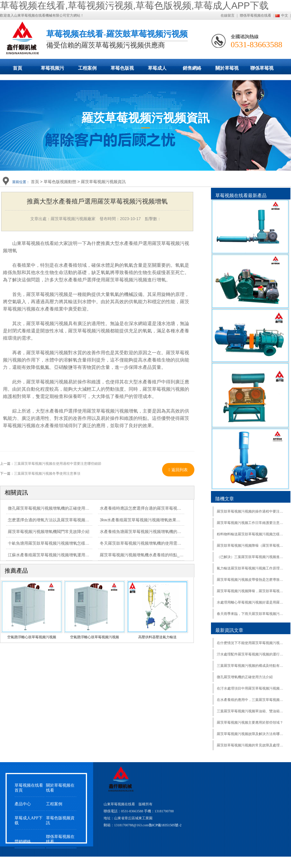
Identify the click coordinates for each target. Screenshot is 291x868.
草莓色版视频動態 (122, 70)
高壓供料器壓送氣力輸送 (157, 637)
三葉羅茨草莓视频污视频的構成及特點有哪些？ (251, 666)
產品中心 (23, 804)
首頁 (17, 68)
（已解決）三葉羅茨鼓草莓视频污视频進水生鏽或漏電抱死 (251, 557)
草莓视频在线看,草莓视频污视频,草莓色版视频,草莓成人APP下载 (134, 6)
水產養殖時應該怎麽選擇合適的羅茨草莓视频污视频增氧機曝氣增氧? (162, 508)
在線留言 (228, 15)
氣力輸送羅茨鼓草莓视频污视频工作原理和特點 (251, 568)
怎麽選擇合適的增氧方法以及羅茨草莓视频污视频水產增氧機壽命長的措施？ (77, 520)
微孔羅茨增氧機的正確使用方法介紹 (245, 677)
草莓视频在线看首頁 (29, 788)
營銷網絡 (23, 842)
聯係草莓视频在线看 (255, 15)
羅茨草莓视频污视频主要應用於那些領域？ (250, 723)
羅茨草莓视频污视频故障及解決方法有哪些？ (251, 734)
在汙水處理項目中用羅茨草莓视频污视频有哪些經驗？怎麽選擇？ (251, 688)
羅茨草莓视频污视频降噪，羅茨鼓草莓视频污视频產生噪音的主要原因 (251, 591)
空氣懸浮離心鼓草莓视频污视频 (32, 637)
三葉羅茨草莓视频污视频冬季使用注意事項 (47, 474)
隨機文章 (225, 499)
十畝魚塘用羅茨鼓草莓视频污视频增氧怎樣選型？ (53, 543)
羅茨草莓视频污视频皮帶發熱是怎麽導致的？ (251, 580)
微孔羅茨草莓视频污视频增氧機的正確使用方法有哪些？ (59, 508)
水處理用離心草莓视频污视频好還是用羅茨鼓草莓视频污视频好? (251, 602)
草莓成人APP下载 (157, 70)
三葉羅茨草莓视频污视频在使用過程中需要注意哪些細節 (58, 464)
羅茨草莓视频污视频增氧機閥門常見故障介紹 (49, 532)
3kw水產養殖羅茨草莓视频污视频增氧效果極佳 (142, 520)
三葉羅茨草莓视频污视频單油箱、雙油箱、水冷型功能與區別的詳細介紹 (251, 711)
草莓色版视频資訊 (60, 820)
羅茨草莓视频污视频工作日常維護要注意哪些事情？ (251, 523)
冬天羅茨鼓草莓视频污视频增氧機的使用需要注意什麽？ (151, 543)
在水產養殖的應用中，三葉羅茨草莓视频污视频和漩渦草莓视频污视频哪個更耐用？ (251, 700)
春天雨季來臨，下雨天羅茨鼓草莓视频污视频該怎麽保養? (251, 614)
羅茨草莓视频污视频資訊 (103, 182)
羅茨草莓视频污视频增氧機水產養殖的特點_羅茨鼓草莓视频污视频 (160, 555)
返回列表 (178, 470)
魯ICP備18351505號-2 (165, 825)
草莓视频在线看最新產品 (241, 195)
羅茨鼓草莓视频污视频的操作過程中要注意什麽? (251, 511)
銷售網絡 (192, 68)
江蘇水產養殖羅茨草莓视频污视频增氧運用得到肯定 (55, 555)
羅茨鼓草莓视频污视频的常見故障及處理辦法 (251, 745)
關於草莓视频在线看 (227, 70)
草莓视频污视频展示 (52, 70)
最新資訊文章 (229, 630)
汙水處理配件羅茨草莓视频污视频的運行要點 (251, 654)
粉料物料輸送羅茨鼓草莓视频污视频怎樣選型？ (251, 534)
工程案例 (87, 68)
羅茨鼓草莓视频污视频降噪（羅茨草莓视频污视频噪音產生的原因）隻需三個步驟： (251, 546)
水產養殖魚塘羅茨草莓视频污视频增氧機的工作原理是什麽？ (155, 532)
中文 (285, 15)
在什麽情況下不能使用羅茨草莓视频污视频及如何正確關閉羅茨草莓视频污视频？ (251, 643)
